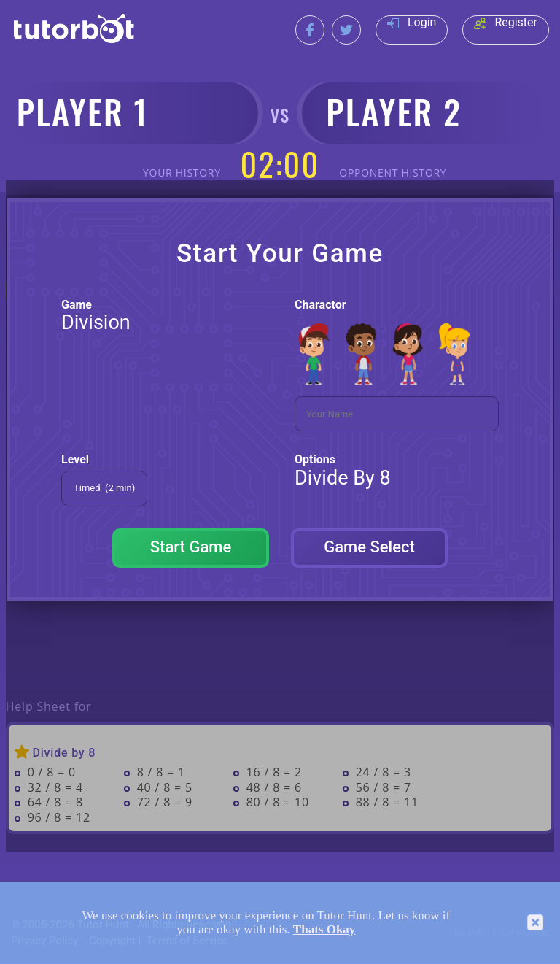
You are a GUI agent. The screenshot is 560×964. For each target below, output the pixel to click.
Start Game (191, 547)
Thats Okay (324, 929)
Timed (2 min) (104, 488)
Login (412, 22)
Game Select (369, 547)
